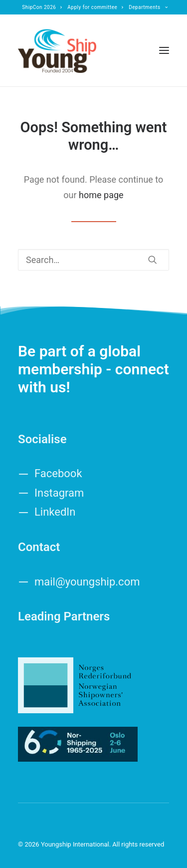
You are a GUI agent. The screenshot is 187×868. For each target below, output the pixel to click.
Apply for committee (95, 7)
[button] (164, 50)
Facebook (58, 473)
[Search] (93, 260)
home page (101, 195)
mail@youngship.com (87, 582)
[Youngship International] (57, 50)
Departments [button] (148, 7)
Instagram (59, 493)
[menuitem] (42, 7)
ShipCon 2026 (42, 7)
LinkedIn (55, 512)
